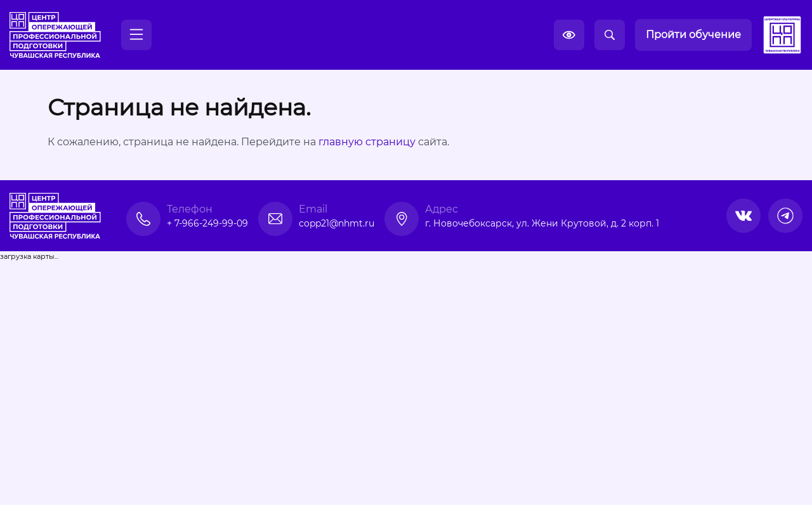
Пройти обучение (693, 35)
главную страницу (367, 142)
